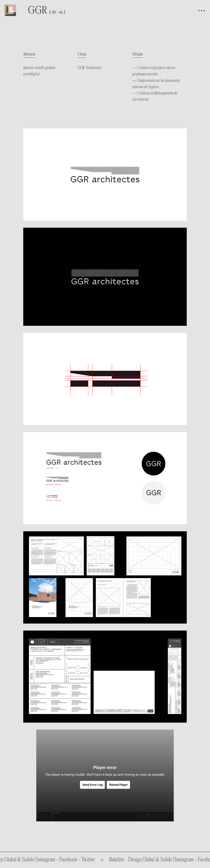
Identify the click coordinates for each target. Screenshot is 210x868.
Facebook (74, 860)
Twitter (93, 860)
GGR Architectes (90, 68)
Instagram (51, 860)
